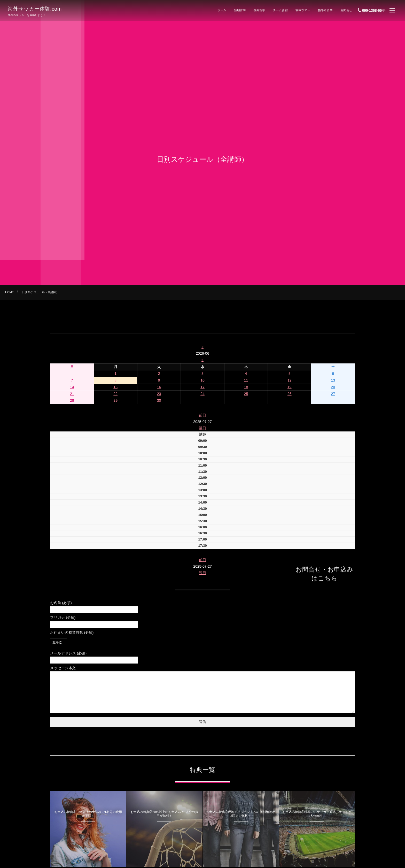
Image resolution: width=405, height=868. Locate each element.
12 (290, 380)
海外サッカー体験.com (35, 9)
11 (246, 380)
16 (159, 387)
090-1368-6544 (374, 9)
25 (246, 394)
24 (202, 394)
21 (72, 394)
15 (115, 387)
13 (333, 380)
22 (115, 394)
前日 (202, 415)
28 (72, 400)
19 (290, 387)
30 (159, 400)
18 (246, 387)
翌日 (202, 428)
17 (202, 387)
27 (333, 394)
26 (290, 394)
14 (72, 387)
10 (202, 380)
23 (159, 394)
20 (333, 387)
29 (115, 400)
